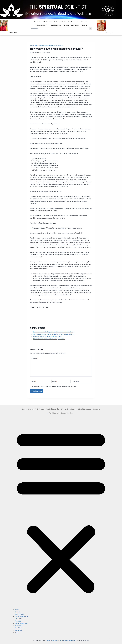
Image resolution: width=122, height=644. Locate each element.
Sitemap (66, 640)
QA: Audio (84, 22)
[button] (61, 511)
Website (76, 382)
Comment (34, 359)
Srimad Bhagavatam (56, 25)
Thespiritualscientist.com (54, 640)
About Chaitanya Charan (42, 25)
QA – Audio (65, 409)
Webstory (72, 640)
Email (54, 382)
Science (37, 22)
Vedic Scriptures (73, 22)
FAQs (72, 413)
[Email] (61, 382)
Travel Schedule (75, 25)
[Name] (40, 382)
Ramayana (66, 25)
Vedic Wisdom (47, 22)
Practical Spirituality (60, 22)
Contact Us (84, 25)
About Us (73, 409)
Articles (32, 46)
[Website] (82, 382)
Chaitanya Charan (36, 53)
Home (24, 409)
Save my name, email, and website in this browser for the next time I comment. (54, 386)
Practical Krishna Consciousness (43, 46)
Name (33, 382)
